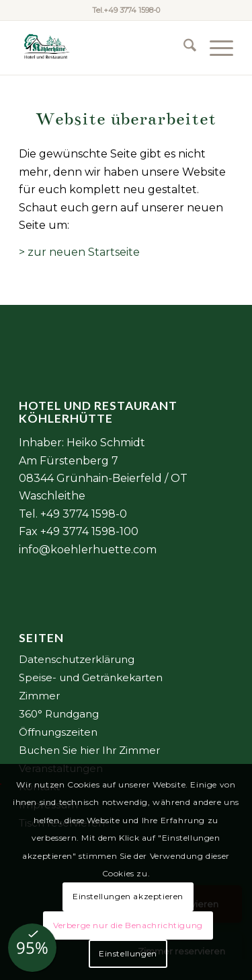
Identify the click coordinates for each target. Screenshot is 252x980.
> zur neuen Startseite (79, 252)
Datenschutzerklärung (77, 659)
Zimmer (39, 696)
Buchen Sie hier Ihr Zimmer (89, 750)
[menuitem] (183, 48)
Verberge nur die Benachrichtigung (128, 925)
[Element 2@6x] (104, 48)
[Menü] (215, 48)
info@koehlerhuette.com (88, 550)
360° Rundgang (59, 714)
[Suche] (183, 48)
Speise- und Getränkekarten (91, 677)
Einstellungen (128, 953)
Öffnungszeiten (58, 732)
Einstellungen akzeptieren (128, 896)
